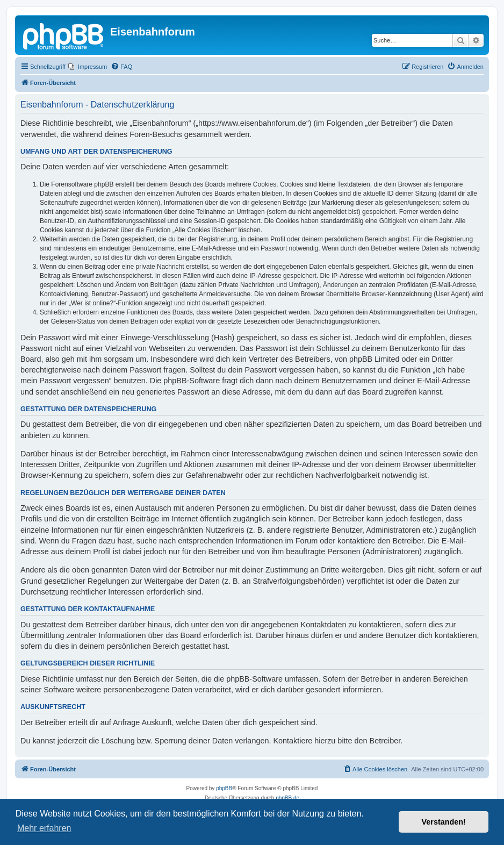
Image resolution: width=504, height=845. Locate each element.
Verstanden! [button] (444, 822)
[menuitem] (88, 67)
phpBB (224, 788)
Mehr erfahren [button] (44, 828)
